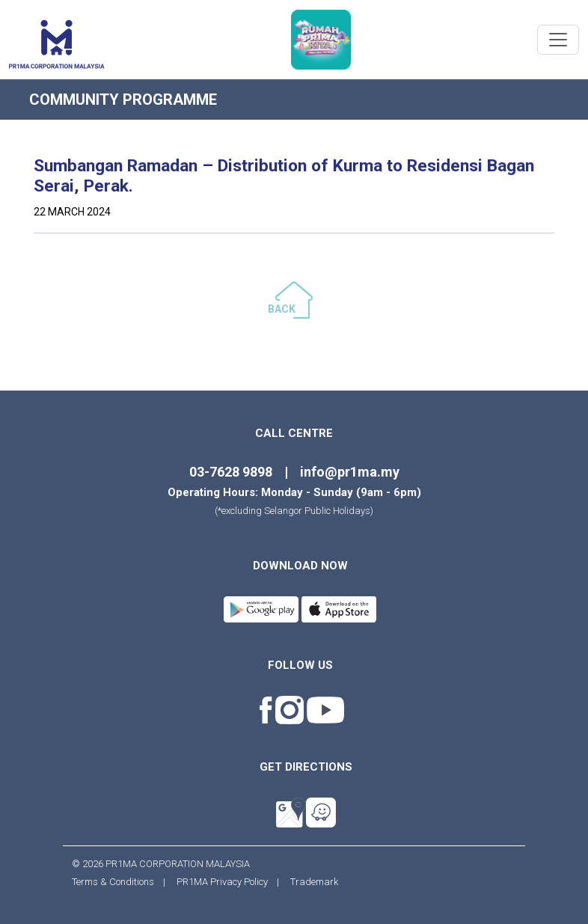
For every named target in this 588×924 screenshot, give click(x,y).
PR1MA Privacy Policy (222, 882)
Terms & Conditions (117, 882)
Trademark (310, 882)
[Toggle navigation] (558, 40)
